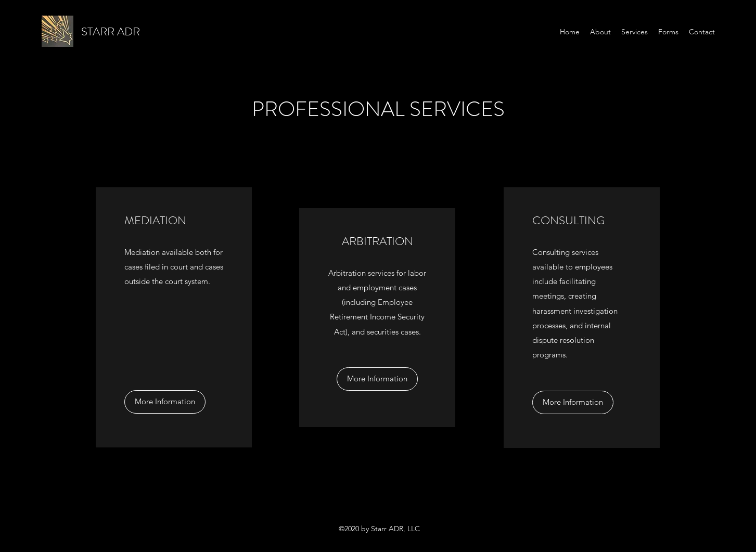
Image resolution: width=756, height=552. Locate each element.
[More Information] (165, 402)
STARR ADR (111, 31)
